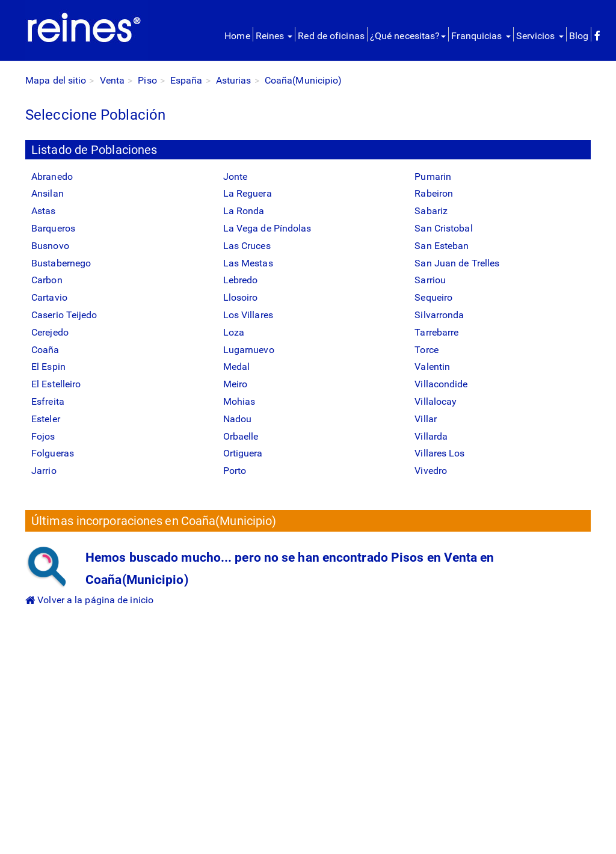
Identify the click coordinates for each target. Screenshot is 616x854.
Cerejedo (50, 332)
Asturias (234, 80)
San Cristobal (443, 228)
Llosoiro (241, 297)
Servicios (540, 36)
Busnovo (50, 246)
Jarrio (44, 471)
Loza (234, 332)
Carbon (47, 280)
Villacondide (441, 384)
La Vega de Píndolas (267, 228)
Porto (235, 471)
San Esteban (442, 246)
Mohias (239, 401)
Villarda (431, 436)
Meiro (236, 384)
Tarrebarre (436, 332)
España (186, 80)
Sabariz (431, 211)
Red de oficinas (331, 36)
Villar (426, 419)
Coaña (45, 350)
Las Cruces (247, 246)
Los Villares (248, 315)
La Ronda (244, 211)
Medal (237, 367)
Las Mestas (248, 263)
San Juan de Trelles (457, 263)
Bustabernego (61, 263)
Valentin (432, 367)
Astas (44, 211)
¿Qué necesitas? (408, 36)
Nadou (238, 419)
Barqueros (53, 228)
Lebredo (241, 280)
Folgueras (53, 453)
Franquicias (481, 36)
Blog (579, 36)
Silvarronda (439, 315)
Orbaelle (241, 436)
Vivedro (431, 471)
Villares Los (439, 453)
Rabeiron (434, 193)
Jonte (236, 177)
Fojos (43, 436)
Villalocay (436, 401)
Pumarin (433, 177)
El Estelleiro (56, 384)
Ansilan (48, 193)
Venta (112, 80)
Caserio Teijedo (64, 315)
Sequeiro (433, 297)
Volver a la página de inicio (89, 600)
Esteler (46, 419)
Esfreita (48, 401)
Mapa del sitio (56, 80)
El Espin (48, 367)
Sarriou (430, 280)
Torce (427, 350)
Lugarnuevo (249, 350)
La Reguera (248, 193)
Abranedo (52, 177)
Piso (147, 80)
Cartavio (49, 297)
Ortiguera (243, 453)
